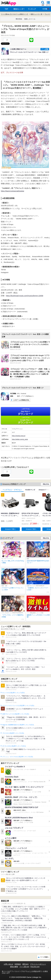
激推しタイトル (30, 19)
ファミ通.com (24, 967)
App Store (25, 412)
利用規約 (18, 964)
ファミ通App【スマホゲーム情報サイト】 (15, 14)
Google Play (25, 420)
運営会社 (25, 964)
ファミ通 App (8, 3)
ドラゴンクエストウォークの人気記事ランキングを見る (18, 706)
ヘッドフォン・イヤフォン (12, 490)
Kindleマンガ (30, 490)
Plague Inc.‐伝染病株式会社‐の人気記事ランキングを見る (18, 725)
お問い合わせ (8, 964)
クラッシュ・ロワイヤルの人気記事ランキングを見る (18, 757)
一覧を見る (46, 484)
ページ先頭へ (45, 957)
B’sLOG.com (35, 967)
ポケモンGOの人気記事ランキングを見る (14, 746)
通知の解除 (14, 967)
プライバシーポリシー (38, 964)
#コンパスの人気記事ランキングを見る (13, 693)
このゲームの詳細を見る (21, 400)
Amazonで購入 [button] (10, 529)
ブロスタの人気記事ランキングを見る (13, 733)
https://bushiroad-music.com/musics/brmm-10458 (25, 296)
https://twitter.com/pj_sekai (20, 439)
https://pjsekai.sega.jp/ (19, 436)
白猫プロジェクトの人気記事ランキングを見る (16, 714)
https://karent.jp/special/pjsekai (12, 191)
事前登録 (19, 19)
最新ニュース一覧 (36, 14)
